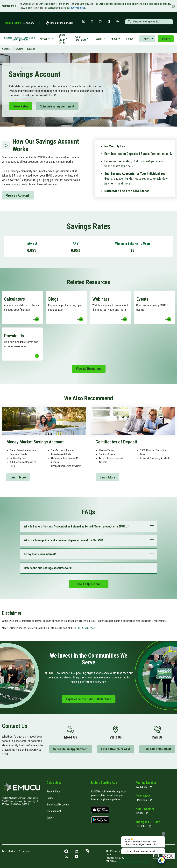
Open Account (54, 811)
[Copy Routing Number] (151, 787)
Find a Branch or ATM (59, 23)
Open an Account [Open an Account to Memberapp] (18, 195)
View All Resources (89, 369)
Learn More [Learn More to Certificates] (107, 477)
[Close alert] (172, 6)
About (114, 39)
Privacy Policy (8, 851)
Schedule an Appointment (57, 106)
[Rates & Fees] (83, 22)
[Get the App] (109, 22)
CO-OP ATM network (85, 628)
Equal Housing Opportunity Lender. (134, 861)
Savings (19, 49)
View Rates (21, 106)
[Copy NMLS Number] (147, 813)
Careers (51, 818)
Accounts (45, 39)
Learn (99, 39)
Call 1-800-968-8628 (157, 749)
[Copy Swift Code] (151, 800)
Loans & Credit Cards (62, 39)
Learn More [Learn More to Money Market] (18, 477)
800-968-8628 (78, 8)
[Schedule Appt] (100, 22)
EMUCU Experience (80, 39)
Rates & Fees (53, 792)
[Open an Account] (118, 22)
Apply (147, 39)
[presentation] (163, 834)
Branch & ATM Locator (58, 805)
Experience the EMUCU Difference (89, 699)
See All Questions (89, 584)
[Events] (92, 22)
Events (50, 798)
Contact (130, 39)
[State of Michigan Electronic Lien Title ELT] (150, 826)
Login (165, 39)
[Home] (22, 789)
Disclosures (24, 851)
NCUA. (127, 858)
